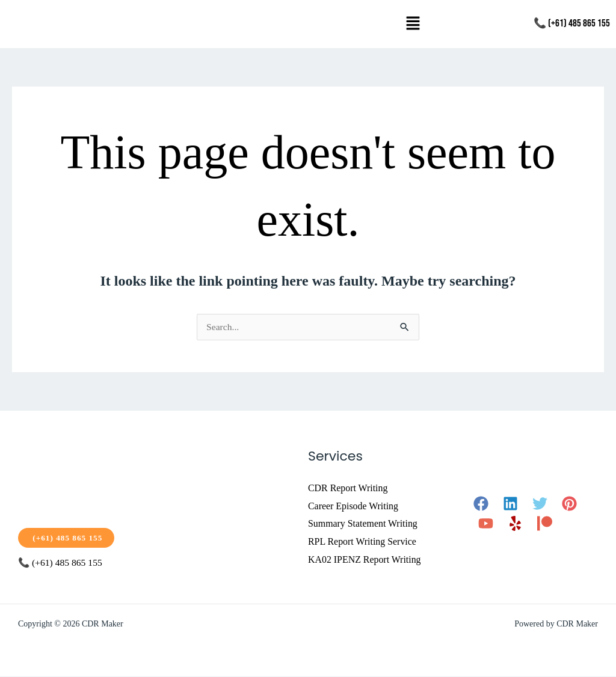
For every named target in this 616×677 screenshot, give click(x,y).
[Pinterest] (569, 504)
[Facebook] (481, 504)
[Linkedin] (510, 504)
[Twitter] (540, 504)
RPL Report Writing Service (362, 541)
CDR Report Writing (348, 488)
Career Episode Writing (353, 506)
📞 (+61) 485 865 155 (572, 23)
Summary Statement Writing (363, 524)
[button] (413, 24)
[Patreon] (545, 523)
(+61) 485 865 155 (68, 538)
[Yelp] (515, 523)
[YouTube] (486, 523)
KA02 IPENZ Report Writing (365, 559)
